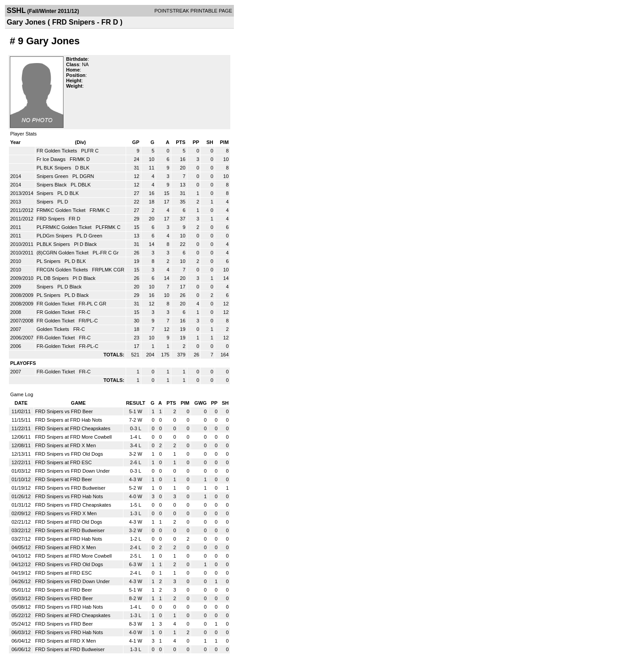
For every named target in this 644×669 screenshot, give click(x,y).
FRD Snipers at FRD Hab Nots (69, 420)
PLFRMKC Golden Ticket (65, 227)
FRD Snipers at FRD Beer (64, 479)
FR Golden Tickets (58, 151)
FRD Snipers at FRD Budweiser (70, 530)
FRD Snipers (51, 219)
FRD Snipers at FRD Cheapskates (73, 428)
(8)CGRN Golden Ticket (63, 253)
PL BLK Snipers (55, 168)
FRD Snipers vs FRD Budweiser (70, 488)
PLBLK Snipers (54, 244)
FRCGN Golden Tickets (63, 270)
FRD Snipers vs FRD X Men (66, 513)
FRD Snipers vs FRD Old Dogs (69, 454)
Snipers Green (53, 176)
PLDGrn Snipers (55, 236)
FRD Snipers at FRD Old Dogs (69, 522)
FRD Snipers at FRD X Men (66, 445)
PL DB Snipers (53, 278)
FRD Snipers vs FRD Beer (64, 411)
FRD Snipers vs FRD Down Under (73, 471)
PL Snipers (49, 261)
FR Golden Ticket (56, 304)
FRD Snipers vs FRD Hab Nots (69, 496)
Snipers (46, 193)
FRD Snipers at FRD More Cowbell (74, 437)
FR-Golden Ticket (57, 338)
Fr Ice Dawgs (52, 159)
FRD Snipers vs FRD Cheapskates (73, 505)
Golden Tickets (54, 329)
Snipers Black (52, 185)
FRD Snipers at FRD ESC (64, 462)
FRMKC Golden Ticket (62, 210)
